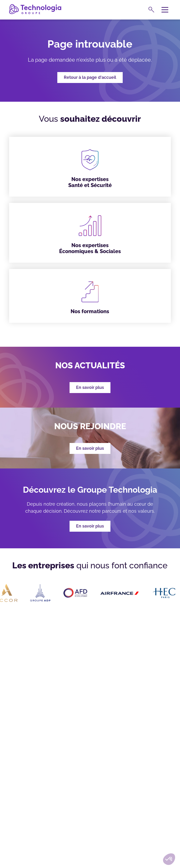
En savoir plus (90, 526)
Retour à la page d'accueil (90, 77)
